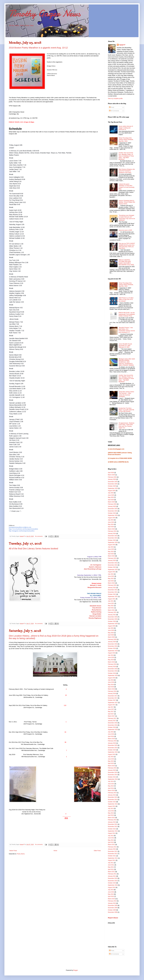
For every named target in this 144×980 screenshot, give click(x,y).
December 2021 (113, 590)
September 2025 (113, 488)
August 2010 (112, 887)
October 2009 (112, 910)
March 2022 (111, 583)
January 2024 (112, 534)
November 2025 (113, 484)
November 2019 (113, 646)
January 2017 (112, 721)
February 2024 (112, 531)
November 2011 (113, 854)
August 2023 (112, 545)
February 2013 (112, 820)
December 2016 (113, 723)
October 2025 (112, 486)
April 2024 (111, 527)
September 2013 (113, 804)
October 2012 (112, 829)
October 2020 (112, 621)
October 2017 (112, 700)
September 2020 (113, 624)
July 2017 (111, 707)
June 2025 (111, 495)
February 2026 (112, 477)
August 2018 (112, 678)
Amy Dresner (97, 608)
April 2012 (111, 842)
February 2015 (112, 768)
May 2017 (111, 712)
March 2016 (111, 739)
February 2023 (112, 558)
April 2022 (111, 581)
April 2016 (111, 736)
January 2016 (112, 743)
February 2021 (112, 612)
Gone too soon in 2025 (125, 230)
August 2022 (112, 572)
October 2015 (112, 750)
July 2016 (111, 732)
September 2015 (113, 752)
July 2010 (111, 890)
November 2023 (113, 538)
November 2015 (113, 748)
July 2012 (111, 836)
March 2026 (111, 475)
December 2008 (113, 912)
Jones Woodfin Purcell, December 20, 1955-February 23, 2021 (125, 346)
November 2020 (113, 619)
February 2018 (112, 691)
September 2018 (113, 675)
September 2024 (113, 515)
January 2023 (112, 560)
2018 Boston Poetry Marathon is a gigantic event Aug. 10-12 (38, 48)
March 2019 (111, 662)
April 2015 (111, 763)
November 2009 (113, 908)
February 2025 (112, 504)
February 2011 (112, 874)
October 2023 (112, 540)
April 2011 (111, 869)
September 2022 (113, 570)
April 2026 (111, 473)
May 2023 (111, 552)
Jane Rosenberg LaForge (93, 569)
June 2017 (111, 709)
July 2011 (111, 863)
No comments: (39, 536)
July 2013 (111, 809)
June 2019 (111, 657)
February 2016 (112, 741)
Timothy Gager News (45, 13)
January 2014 (112, 795)
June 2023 (111, 549)
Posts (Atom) (21, 854)
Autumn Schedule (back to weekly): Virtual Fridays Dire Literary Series (127, 202)
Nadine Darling (96, 612)
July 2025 (111, 493)
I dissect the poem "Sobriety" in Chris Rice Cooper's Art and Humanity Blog (127, 186)
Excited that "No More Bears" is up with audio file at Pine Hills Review (126, 410)
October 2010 (112, 883)
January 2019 (112, 667)
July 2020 (111, 628)
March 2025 (111, 502)
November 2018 (113, 671)
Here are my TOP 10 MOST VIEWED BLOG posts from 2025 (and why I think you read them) (127, 246)
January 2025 (112, 506)
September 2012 (113, 831)
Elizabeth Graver (96, 606)
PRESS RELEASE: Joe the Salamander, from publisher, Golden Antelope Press (127, 314)
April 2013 (111, 815)
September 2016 (113, 730)
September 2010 (113, 885)
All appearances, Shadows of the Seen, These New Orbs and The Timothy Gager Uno (126, 425)
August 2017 (112, 705)
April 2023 (111, 554)
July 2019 (111, 655)
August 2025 (112, 491)
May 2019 (111, 660)
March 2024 (111, 529)
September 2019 (113, 651)
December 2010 (113, 878)
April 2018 (111, 687)
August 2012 (112, 833)
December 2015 (113, 745)
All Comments (114, 111)
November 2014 (113, 775)
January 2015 (112, 770)
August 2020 (112, 626)
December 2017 (113, 696)
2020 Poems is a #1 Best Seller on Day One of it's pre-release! (126, 299)
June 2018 (111, 682)
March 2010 (111, 899)
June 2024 (111, 522)
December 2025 (113, 482)
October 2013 (112, 802)
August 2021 (112, 599)
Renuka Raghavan (95, 618)
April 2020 (111, 635)
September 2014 (113, 779)
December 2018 (113, 669)
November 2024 (113, 511)
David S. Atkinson (95, 567)
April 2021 (111, 608)
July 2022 (111, 574)
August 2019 (112, 653)
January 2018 (112, 694)
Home (55, 851)
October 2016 (112, 727)
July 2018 (111, 680)
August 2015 (112, 754)
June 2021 (111, 603)
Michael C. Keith (96, 585)
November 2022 (113, 565)
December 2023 (113, 536)
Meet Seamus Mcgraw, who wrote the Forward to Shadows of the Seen (127, 171)
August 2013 (112, 806)
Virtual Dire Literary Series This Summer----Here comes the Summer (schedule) (126, 394)
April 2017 (111, 714)
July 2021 (111, 601)
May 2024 (111, 524)
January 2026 (112, 479)
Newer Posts (13, 851)
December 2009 (113, 905)
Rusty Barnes (97, 610)
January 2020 (112, 642)
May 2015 (111, 761)
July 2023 (111, 547)
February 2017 (112, 718)
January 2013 (112, 822)
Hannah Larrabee (95, 616)
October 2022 (112, 567)
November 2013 (113, 800)
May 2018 (111, 685)
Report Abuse (113, 918)
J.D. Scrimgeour (96, 565)
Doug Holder (97, 614)
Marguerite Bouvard (94, 587)
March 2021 (111, 610)
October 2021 (112, 594)
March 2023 (111, 556)
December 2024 (113, 509)
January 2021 (112, 615)
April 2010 (111, 896)
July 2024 (111, 520)
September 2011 (113, 858)
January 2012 (112, 849)
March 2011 (111, 872)
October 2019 (112, 648)
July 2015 (111, 757)
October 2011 (112, 856)
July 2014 (111, 781)
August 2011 (112, 860)
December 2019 (113, 644)
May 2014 (111, 786)
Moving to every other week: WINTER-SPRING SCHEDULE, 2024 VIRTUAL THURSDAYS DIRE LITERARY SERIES (127, 362)
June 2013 (111, 811)
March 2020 (111, 637)
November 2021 (113, 592)
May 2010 (111, 894)
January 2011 (112, 876)
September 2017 (113, 703)
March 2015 (111, 766)
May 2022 (111, 579)
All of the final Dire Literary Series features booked (33, 549)
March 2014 (111, 790)
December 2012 (113, 824)
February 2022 (112, 585)
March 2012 (111, 845)
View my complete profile (115, 99)
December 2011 (113, 851)
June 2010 (111, 892)
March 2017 (111, 716)
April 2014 (111, 788)
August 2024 (112, 518)
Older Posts (97, 851)
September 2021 (113, 597)
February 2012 (112, 847)
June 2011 (111, 865)
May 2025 (111, 497)
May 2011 (111, 867)
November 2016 (113, 725)
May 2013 (111, 813)
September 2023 (113, 542)
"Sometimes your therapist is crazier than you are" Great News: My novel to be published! (127, 218)
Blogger (76, 970)
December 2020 (113, 617)
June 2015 (111, 759)
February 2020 (112, 639)
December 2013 (113, 797)
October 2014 (112, 777)
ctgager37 (122, 45)
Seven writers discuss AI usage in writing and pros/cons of (126, 128)
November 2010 (113, 881)
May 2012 (111, 840)
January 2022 (112, 588)
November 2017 (113, 698)
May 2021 (111, 606)
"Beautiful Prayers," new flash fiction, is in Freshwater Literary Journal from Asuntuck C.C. (127, 330)
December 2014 (113, 772)
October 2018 (112, 673)
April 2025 (111, 500)
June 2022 (111, 576)
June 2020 (111, 630)
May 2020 (111, 633)
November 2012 (113, 827)
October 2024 (112, 513)
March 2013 (111, 818)
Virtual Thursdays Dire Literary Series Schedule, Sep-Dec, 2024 (126, 140)
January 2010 (112, 903)
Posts (112, 107)
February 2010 (112, 901)
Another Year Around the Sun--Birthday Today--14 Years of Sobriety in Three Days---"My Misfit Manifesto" (126, 156)
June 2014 (111, 784)
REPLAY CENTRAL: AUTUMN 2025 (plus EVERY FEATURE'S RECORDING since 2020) (126, 262)
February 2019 (112, 664)
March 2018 (111, 689)
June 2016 (111, 734)
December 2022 (113, 563)
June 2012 (111, 838)
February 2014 (112, 793)
